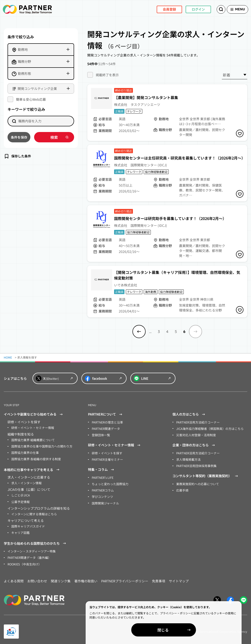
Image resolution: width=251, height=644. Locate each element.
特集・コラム (102, 468)
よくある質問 (14, 577)
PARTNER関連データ (105, 428)
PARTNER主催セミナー (106, 458)
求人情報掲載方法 (187, 458)
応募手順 (182, 488)
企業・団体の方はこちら (194, 444)
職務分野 (24, 61)
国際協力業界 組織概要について (31, 439)
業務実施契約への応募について (196, 482)
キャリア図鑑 (20, 530)
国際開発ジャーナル (104, 500)
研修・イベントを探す (106, 452)
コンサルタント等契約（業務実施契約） (206, 474)
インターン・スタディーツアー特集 (30, 548)
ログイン (191, 9)
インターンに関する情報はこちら (32, 511)
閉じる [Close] (197, 630)
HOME (8, 357)
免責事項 (159, 577)
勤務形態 (24, 73)
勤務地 (23, 49)
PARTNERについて (106, 414)
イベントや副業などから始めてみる (34, 414)
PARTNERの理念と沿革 (106, 422)
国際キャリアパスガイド (27, 523)
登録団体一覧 (100, 434)
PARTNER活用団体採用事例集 (195, 464)
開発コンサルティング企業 (37, 88)
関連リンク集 (61, 577)
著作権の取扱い (86, 577)
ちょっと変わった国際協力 (109, 482)
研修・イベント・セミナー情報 (31, 427)
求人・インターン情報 (25, 481)
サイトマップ (179, 577)
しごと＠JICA (20, 493)
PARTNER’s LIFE (102, 476)
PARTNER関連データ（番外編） (28, 554)
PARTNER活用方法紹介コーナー (197, 422)
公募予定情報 (20, 499)
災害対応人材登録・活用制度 (195, 434)
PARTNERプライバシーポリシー (125, 577)
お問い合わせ (37, 577)
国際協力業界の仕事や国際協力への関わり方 (40, 446)
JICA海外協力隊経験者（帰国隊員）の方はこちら (207, 428)
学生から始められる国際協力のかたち (36, 540)
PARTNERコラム (102, 488)
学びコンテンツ (102, 494)
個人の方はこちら (189, 414)
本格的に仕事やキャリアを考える (32, 468)
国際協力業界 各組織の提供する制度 (34, 458)
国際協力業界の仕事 (24, 452)
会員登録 (162, 9)
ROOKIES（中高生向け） (23, 560)
